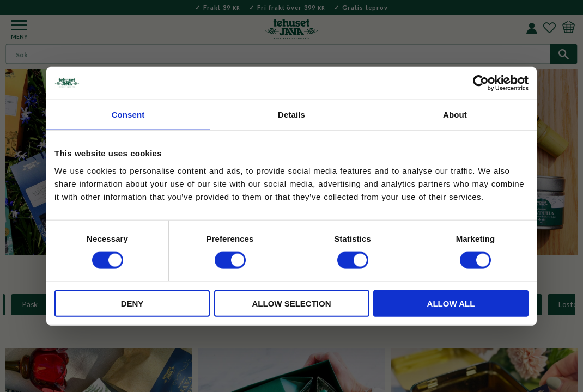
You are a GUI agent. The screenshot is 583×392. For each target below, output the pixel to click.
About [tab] (455, 115)
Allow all (451, 303)
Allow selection (292, 303)
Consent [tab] (128, 115)
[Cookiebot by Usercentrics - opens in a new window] (481, 83)
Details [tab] (291, 115)
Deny (132, 303)
